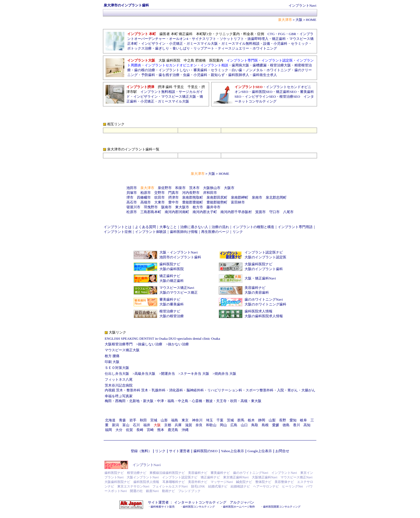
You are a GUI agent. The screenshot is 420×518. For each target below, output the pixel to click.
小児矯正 (176, 44)
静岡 (262, 420)
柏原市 (146, 193)
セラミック (220, 70)
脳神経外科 (195, 390)
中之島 (183, 401)
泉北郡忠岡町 (276, 197)
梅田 (108, 401)
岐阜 (303, 420)
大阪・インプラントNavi (179, 252)
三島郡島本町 (151, 212)
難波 (209, 401)
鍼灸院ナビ (244, 482)
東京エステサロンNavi (133, 486)
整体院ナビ (263, 482)
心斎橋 (197, 401)
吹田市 (160, 197)
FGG (282, 34)
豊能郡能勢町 (217, 202)
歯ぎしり (162, 48)
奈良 (199, 425)
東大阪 (256, 401)
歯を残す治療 (169, 75)
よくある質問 (145, 227)
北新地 (134, 401)
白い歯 (237, 70)
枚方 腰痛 (112, 356)
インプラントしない (174, 70)
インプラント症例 (118, 232)
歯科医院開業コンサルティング (282, 507)
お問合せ (282, 451)
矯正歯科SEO (286, 92)
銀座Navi (152, 491)
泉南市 (257, 197)
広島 (234, 425)
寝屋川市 (133, 207)
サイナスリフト (204, 39)
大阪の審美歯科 (172, 304)
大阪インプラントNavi (143, 477)
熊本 (161, 430)
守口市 (274, 212)
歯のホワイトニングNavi (264, 299)
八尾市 (288, 212)
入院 (280, 390)
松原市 (132, 212)
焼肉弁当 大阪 (225, 374)
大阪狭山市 (212, 188)
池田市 (132, 188)
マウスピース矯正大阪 (179, 97)
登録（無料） (141, 451)
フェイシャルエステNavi (170, 486)
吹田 (234, 401)
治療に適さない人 (194, 227)
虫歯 (186, 75)
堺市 (130, 197)
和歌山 (211, 425)
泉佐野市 (165, 188)
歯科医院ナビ (170, 264)
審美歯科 (200, 70)
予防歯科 (148, 75)
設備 (267, 44)
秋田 (143, 420)
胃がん (293, 390)
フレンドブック (189, 491)
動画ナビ (168, 491)
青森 (122, 420)
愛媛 (276, 425)
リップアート (204, 48)
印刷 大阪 (112, 362)
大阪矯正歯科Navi (265, 477)
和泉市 (180, 188)
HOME (311, 20)
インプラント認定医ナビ (264, 252)
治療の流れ (220, 227)
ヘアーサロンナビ (266, 486)
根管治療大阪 (280, 65)
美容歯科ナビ (255, 288)
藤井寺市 (213, 207)
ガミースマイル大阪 (173, 101)
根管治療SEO (290, 97)
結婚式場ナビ (218, 486)
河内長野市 (191, 193)
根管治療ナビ (170, 311)
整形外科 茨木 (137, 390)
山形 (164, 420)
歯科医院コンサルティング (199, 507)
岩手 (133, 420)
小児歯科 (280, 44)
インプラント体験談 (151, 232)
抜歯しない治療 (150, 344)
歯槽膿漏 (260, 65)
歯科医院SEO (262, 92)
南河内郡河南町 (177, 212)
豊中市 (173, 202)
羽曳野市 (151, 207)
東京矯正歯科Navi (236, 477)
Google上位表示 (260, 451)
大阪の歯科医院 (172, 269)
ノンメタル (254, 70)
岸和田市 (210, 193)
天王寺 (221, 401)
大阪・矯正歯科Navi (260, 278)
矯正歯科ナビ (170, 276)
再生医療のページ (215, 232)
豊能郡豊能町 (193, 202)
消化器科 (176, 390)
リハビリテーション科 (225, 390)
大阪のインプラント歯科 (264, 269)
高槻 (244, 401)
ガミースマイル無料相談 (240, 44)
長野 (283, 420)
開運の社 (136, 491)
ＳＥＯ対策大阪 (117, 368)
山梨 (272, 420)
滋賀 (189, 425)
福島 (171, 401)
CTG (271, 34)
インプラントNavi (302, 5)
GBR (292, 34)
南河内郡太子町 (205, 212)
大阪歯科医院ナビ (258, 264)
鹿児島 (173, 430)
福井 (147, 425)
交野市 (160, 193)
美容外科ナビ (198, 482)
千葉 (220, 420)
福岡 (108, 430)
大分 (119, 430)
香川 (297, 425)
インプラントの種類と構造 (253, 227)
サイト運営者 (179, 451)
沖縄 (185, 430)
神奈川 (197, 420)
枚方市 (198, 207)
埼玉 (209, 420)
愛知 (293, 420)
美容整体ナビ (284, 482)
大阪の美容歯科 (257, 292)
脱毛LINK (198, 486)
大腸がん (308, 390)
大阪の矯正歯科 (172, 281)
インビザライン (146, 97)
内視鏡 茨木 (114, 390)
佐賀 (129, 430)
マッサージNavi (222, 482)
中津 (160, 401)
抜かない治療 (178, 344)
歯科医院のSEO (205, 451)
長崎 (140, 430)
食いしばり (181, 48)
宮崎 (150, 430)
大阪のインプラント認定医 (265, 257)
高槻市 (146, 202)
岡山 (223, 425)
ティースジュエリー (233, 48)
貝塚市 (132, 193)
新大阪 (148, 401)
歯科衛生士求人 (265, 75)
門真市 (173, 193)
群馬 (241, 420)
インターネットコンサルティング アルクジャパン (214, 502)
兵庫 (178, 425)
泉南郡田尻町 (217, 197)
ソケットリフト (232, 39)
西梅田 (120, 401)
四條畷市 (144, 197)
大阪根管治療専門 (119, 344)
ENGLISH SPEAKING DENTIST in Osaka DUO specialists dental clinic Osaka (162, 339)
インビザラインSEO (260, 97)
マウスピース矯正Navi (177, 288)
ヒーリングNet (292, 486)
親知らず (218, 75)
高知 (307, 425)
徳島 (286, 425)
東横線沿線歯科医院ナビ (167, 473)
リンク (238, 232)
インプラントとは (118, 227)
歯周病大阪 (240, 65)
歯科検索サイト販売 (163, 507)
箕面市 (260, 212)
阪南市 (166, 207)
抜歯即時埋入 (258, 39)
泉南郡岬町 (240, 197)
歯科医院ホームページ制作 (239, 507)
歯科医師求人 (239, 75)
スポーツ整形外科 (260, 390)
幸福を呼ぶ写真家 (119, 396)
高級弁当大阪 (145, 374)
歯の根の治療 (145, 70)
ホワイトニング (265, 48)
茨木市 (194, 188)
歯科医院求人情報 (258, 311)
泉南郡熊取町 (193, 197)
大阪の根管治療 (172, 316)
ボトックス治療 (139, 48)
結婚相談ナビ (240, 486)
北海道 (110, 420)
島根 (265, 425)
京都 (168, 425)
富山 (126, 425)
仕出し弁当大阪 (117, 374)
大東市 (160, 202)
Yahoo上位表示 (232, 451)
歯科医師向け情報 (184, 232)
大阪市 (229, 188)
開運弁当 (168, 374)
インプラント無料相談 (158, 92)
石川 (136, 425)
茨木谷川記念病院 (119, 385)
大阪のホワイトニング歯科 (265, 304)
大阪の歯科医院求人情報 (264, 316)
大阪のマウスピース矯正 (179, 292)
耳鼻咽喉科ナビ (174, 482)
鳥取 (255, 425)
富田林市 (238, 202)
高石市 (132, 202)
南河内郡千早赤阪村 (236, 212)
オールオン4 (179, 39)
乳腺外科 (159, 390)
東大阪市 (182, 207)
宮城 (154, 420)
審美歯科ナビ (170, 299)
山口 (244, 425)
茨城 (230, 420)
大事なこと (168, 227)
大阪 (299, 20)
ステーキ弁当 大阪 (195, 374)
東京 (185, 420)
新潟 (115, 425)
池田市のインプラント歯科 (180, 257)
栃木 (251, 420)
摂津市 (173, 197)
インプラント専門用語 (295, 227)
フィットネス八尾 (119, 379)
